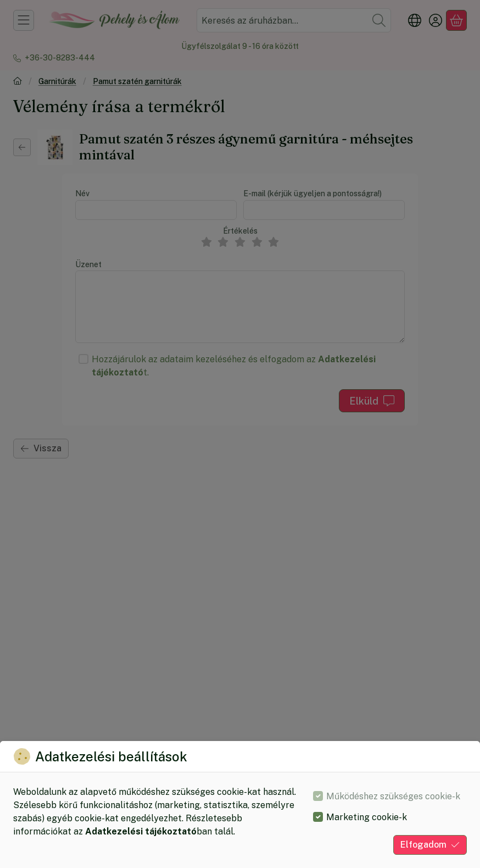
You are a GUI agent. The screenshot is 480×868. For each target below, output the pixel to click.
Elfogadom (430, 845)
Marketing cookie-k (367, 817)
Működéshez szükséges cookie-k (393, 796)
